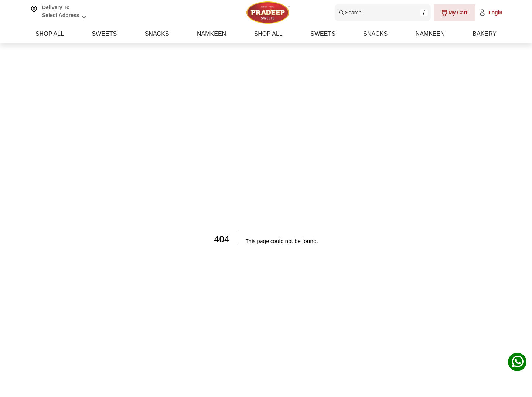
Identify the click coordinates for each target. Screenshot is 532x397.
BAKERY (485, 34)
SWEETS (159, 34)
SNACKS (266, 34)
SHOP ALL (50, 34)
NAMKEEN (376, 34)
